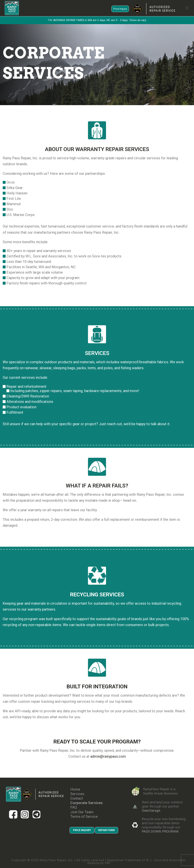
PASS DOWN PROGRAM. (160, 831)
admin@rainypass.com (108, 756)
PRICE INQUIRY (82, 830)
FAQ (74, 807)
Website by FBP (99, 863)
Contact (77, 798)
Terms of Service (84, 817)
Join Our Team (82, 812)
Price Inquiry (120, 9)
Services (77, 794)
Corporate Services (87, 803)
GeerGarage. (151, 810)
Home (75, 789)
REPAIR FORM (106, 830)
